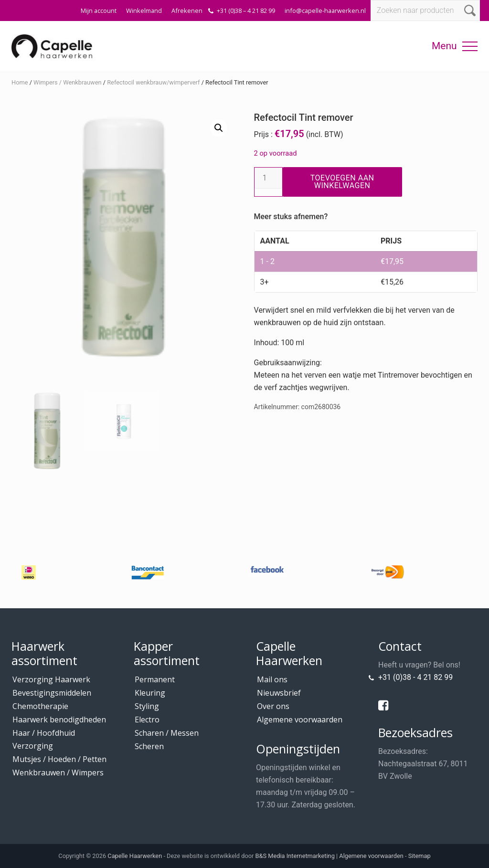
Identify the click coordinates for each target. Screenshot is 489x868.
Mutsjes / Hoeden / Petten (59, 759)
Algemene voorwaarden (300, 720)
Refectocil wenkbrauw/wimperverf (153, 82)
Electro (147, 720)
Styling (147, 706)
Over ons (273, 706)
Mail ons (272, 679)
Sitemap (420, 856)
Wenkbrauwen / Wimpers (58, 773)
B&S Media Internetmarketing (295, 856)
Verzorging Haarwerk (51, 679)
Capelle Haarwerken (135, 856)
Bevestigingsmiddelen (52, 693)
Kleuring (150, 693)
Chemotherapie (40, 706)
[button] (470, 46)
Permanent (155, 679)
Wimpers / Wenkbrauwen (67, 82)
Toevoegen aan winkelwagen (342, 182)
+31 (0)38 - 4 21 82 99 (415, 677)
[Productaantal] (268, 178)
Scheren (149, 746)
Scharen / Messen (167, 733)
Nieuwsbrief (279, 693)
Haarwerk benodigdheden (59, 720)
